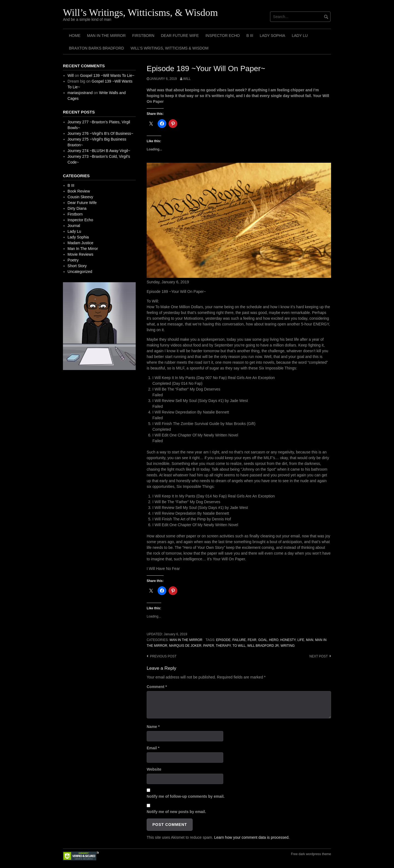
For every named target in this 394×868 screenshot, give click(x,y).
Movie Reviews (80, 254)
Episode (223, 640)
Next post (319, 656)
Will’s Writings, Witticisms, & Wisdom (140, 13)
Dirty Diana (77, 208)
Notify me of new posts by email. (176, 812)
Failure (239, 640)
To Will (239, 646)
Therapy (223, 646)
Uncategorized (80, 272)
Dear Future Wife (180, 36)
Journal (74, 226)
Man (310, 640)
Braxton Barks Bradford (96, 48)
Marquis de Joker (185, 646)
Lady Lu (300, 36)
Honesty (288, 640)
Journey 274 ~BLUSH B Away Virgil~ (99, 151)
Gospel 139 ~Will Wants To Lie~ (107, 75)
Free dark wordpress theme (311, 854)
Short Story (77, 266)
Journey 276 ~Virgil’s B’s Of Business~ (100, 133)
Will (187, 79)
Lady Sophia (272, 36)
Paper (209, 646)
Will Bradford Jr (263, 646)
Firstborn (143, 36)
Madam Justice (80, 243)
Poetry (73, 260)
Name (153, 727)
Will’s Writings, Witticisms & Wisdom (170, 48)
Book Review (79, 191)
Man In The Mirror (106, 36)
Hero (274, 640)
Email (153, 748)
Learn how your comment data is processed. (252, 837)
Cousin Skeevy (80, 197)
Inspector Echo (223, 36)
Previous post (163, 656)
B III (250, 36)
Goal (263, 640)
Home (75, 36)
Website (154, 769)
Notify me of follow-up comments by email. (186, 796)
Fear (252, 640)
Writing (288, 646)
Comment (157, 687)
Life (301, 640)
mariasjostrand (80, 93)
